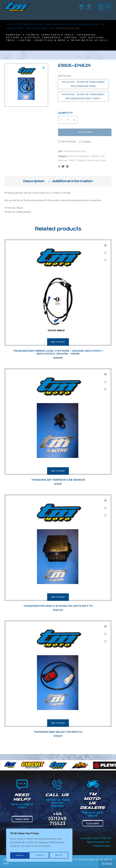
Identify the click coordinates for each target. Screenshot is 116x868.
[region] (39, 846)
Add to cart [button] (58, 342)
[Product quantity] (68, 120)
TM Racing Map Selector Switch (58, 732)
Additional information (72, 181)
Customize (20, 856)
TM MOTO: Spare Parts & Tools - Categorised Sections (39, 24)
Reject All (39, 856)
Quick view (105, 245)
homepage (14, 35)
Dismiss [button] (109, 864)
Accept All (59, 856)
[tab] (34, 181)
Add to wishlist (69, 142)
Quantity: (65, 113)
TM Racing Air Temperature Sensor (58, 480)
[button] (44, 68)
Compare (86, 142)
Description (34, 181)
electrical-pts (65, 76)
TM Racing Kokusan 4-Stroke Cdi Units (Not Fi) (58, 606)
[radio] (83, 84)
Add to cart (85, 132)
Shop (9, 24)
